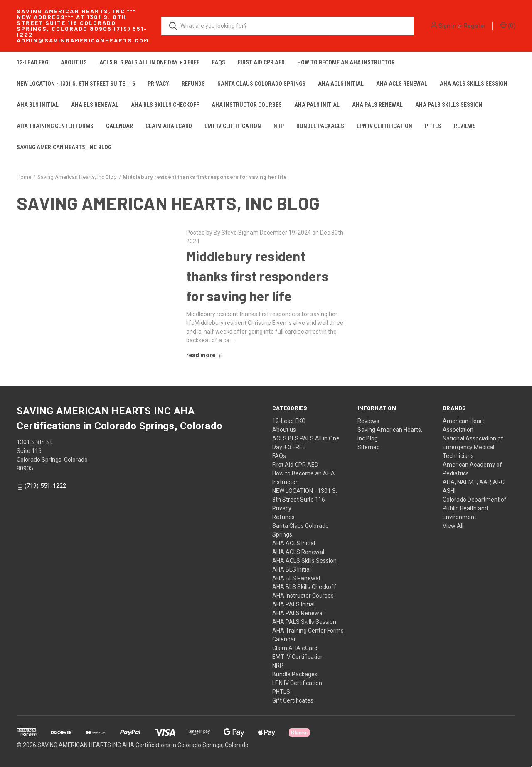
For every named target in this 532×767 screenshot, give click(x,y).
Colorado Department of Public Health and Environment (475, 508)
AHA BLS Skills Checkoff (165, 105)
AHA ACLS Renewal (402, 84)
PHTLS (433, 126)
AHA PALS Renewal (377, 105)
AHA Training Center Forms (55, 126)
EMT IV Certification (233, 126)
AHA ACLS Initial (341, 84)
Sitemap (369, 447)
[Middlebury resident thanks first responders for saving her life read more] (205, 355)
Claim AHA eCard (169, 126)
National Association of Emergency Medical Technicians (473, 447)
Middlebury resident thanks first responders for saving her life (257, 276)
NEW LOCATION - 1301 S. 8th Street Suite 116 (76, 84)
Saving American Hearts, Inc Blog (64, 147)
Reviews (465, 126)
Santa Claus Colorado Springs (261, 84)
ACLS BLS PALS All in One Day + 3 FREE (149, 62)
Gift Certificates (293, 700)
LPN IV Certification (384, 126)
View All (453, 526)
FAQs (219, 62)
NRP (279, 126)
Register (475, 26)
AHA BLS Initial (38, 105)
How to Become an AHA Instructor (346, 62)
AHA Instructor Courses (247, 105)
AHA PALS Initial (317, 105)
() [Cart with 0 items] (508, 25)
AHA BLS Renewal (95, 105)
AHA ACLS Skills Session (474, 84)
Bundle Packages (320, 126)
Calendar (119, 126)
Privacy (158, 84)
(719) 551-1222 (45, 486)
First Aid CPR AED (261, 62)
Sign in (447, 26)
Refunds (193, 84)
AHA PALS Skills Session (449, 105)
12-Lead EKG (32, 62)
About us (74, 62)
